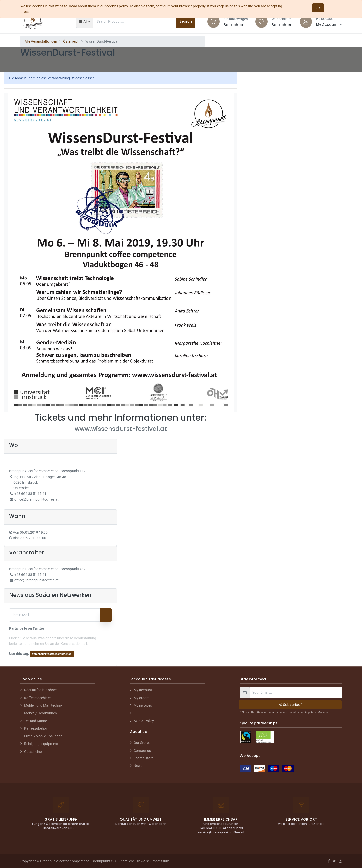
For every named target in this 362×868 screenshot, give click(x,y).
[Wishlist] (261, 22)
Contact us (142, 751)
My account (143, 690)
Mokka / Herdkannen (40, 713)
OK (318, 8)
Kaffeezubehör (36, 728)
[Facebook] (329, 861)
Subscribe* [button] (290, 705)
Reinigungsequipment (41, 744)
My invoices (143, 705)
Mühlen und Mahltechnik (43, 705)
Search (186, 21)
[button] (85, 21)
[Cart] (213, 22)
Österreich (71, 41)
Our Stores (142, 743)
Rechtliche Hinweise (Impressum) (144, 861)
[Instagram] (340, 861)
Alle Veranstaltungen (41, 41)
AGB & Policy (144, 721)
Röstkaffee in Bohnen (41, 690)
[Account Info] (329, 24)
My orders (141, 698)
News (138, 766)
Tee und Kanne (35, 721)
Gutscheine (33, 752)
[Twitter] (334, 861)
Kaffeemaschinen (38, 698)
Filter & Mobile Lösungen (43, 736)
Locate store (143, 758)
